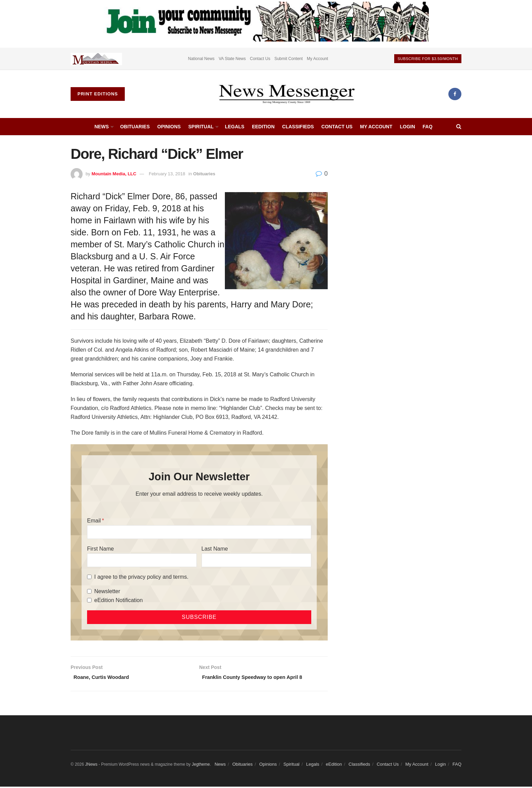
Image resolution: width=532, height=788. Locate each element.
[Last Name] (256, 560)
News (101, 127)
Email (94, 521)
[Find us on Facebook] (455, 94)
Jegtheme (201, 766)
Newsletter (107, 591)
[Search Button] (459, 127)
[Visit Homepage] (287, 94)
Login (407, 127)
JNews (91, 766)
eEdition (263, 127)
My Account (317, 59)
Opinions (169, 127)
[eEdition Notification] (89, 600)
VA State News (232, 59)
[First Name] (142, 560)
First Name (100, 549)
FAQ (428, 127)
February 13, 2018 (167, 174)
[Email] (199, 532)
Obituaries (135, 127)
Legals (235, 127)
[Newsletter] (89, 591)
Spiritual (201, 127)
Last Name (215, 549)
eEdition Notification (118, 600)
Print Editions (98, 94)
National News (201, 59)
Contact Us (260, 59)
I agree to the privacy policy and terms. (141, 577)
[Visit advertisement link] (96, 59)
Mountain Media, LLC (114, 174)
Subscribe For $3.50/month (428, 59)
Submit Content (288, 59)
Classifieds (298, 127)
